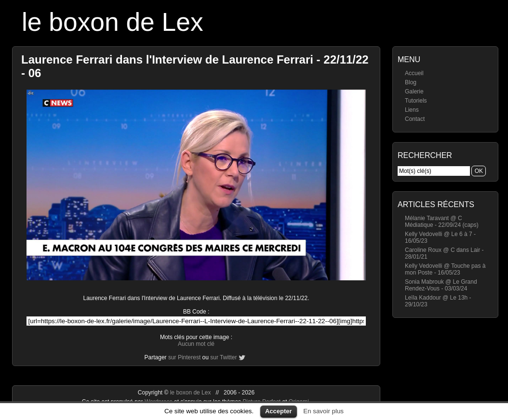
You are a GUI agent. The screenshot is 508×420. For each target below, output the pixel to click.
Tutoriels (416, 101)
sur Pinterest (184, 357)
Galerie (414, 92)
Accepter (279, 411)
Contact (415, 119)
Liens (412, 110)
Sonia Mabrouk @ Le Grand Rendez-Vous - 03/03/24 (441, 285)
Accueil (414, 73)
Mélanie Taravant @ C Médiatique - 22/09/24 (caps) (442, 222)
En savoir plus (323, 411)
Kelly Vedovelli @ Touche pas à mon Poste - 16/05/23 (445, 269)
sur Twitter (223, 357)
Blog (411, 82)
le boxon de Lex (113, 22)
